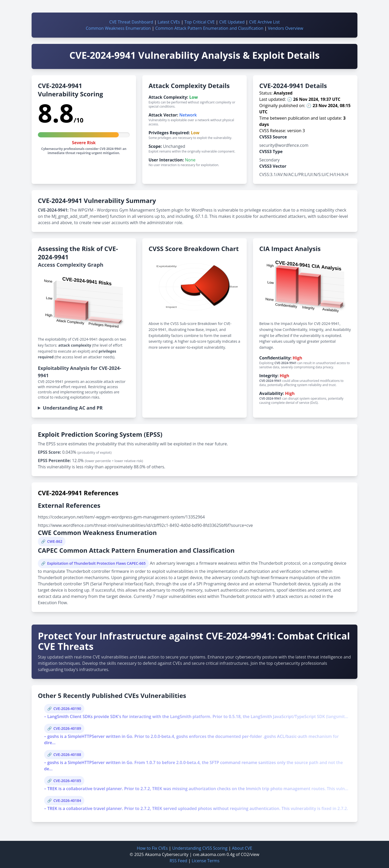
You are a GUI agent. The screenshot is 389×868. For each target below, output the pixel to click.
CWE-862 (55, 541)
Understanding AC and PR (73, 408)
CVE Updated (232, 22)
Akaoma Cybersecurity (167, 854)
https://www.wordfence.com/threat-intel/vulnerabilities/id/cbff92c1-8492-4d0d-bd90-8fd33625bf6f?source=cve (145, 525)
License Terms (205, 861)
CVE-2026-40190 (67, 709)
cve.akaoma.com (209, 854)
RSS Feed (178, 861)
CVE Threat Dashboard (131, 22)
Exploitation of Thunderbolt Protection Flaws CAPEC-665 (96, 563)
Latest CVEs (169, 22)
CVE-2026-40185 (67, 781)
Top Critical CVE (199, 22)
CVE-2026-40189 (67, 728)
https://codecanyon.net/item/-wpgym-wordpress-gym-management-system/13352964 (121, 517)
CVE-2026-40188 (67, 755)
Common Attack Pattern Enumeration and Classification (209, 28)
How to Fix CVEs (152, 848)
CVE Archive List (264, 22)
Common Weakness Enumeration (118, 28)
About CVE (242, 848)
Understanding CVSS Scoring (200, 848)
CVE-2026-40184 (67, 800)
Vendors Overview (285, 28)
